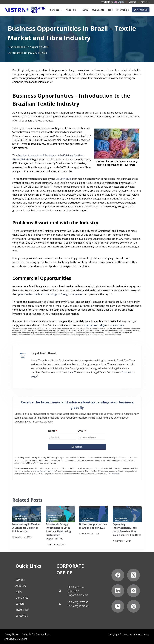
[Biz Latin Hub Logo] (25, 10)
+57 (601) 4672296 (78, 606)
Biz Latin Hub (63, 179)
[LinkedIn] (118, 591)
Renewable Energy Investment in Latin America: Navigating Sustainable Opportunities (58, 531)
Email (82, 431)
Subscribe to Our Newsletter (36, 634)
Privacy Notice (12, 634)
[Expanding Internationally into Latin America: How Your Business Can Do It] (127, 514)
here (71, 372)
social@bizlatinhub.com (45, 471)
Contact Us (141, 10)
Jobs (110, 10)
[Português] (143, 2)
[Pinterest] (133, 606)
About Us (21, 586)
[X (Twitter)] (133, 575)
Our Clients (98, 10)
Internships (123, 10)
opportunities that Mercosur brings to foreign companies (49, 294)
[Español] (130, 2)
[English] (119, 2)
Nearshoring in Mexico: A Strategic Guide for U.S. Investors (26, 528)
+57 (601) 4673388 (78, 602)
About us (73, 10)
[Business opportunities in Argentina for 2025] (94, 514)
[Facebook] (118, 575)
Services (57, 10)
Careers (20, 604)
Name (53, 431)
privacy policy (114, 474)
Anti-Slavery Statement (16, 639)
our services (117, 325)
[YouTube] (118, 606)
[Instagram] (133, 591)
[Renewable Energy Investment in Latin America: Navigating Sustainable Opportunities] (60, 514)
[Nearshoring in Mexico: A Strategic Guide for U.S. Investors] (27, 514)
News (85, 10)
